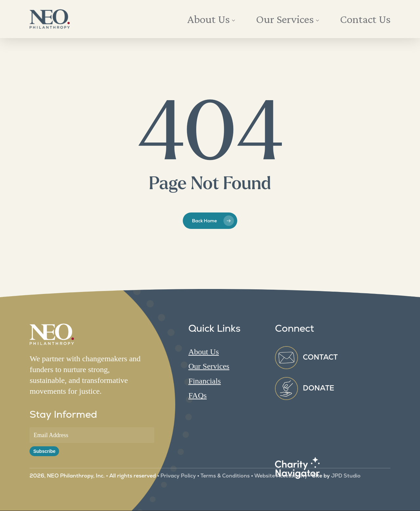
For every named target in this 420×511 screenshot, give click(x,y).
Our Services (209, 366)
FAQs (198, 395)
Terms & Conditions (225, 476)
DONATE (319, 388)
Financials (205, 381)
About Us (204, 352)
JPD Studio (345, 476)
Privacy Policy (178, 476)
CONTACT (320, 357)
